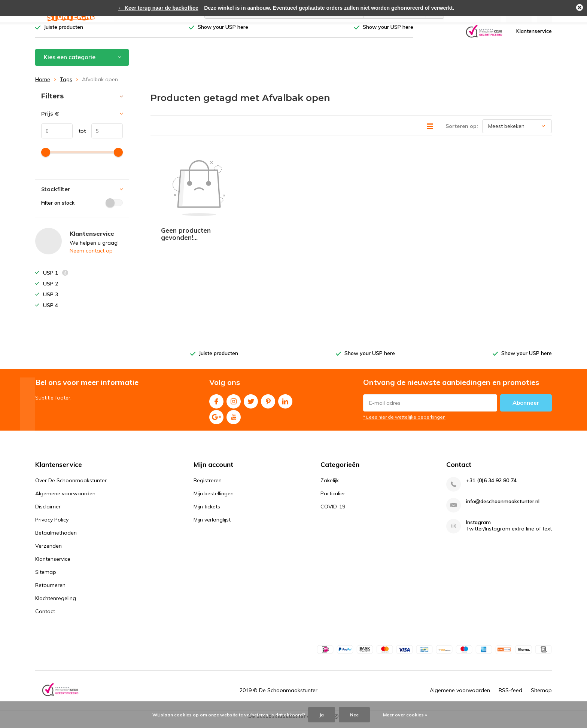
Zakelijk (330, 486)
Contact (45, 617)
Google (216, 421)
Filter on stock (82, 208)
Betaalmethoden (56, 538)
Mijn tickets (207, 512)
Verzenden (48, 551)
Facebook (216, 405)
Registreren (208, 486)
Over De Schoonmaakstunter (71, 486)
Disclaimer (48, 512)
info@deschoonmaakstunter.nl (503, 507)
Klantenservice (534, 37)
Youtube (234, 421)
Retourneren (50, 591)
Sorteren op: (462, 131)
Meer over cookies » (405, 715)
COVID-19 (333, 512)
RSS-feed (510, 696)
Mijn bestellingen (214, 499)
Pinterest (268, 405)
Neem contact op (91, 256)
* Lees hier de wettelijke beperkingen (404, 423)
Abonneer (526, 408)
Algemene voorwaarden (65, 499)
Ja (322, 715)
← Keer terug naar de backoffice (158, 8)
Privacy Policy (52, 525)
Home (43, 85)
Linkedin (285, 405)
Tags (66, 85)
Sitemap (46, 578)
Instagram (234, 405)
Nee (354, 715)
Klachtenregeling (56, 604)
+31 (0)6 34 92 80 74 (491, 486)
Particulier (333, 499)
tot (79, 137)
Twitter (251, 405)
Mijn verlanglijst (212, 525)
